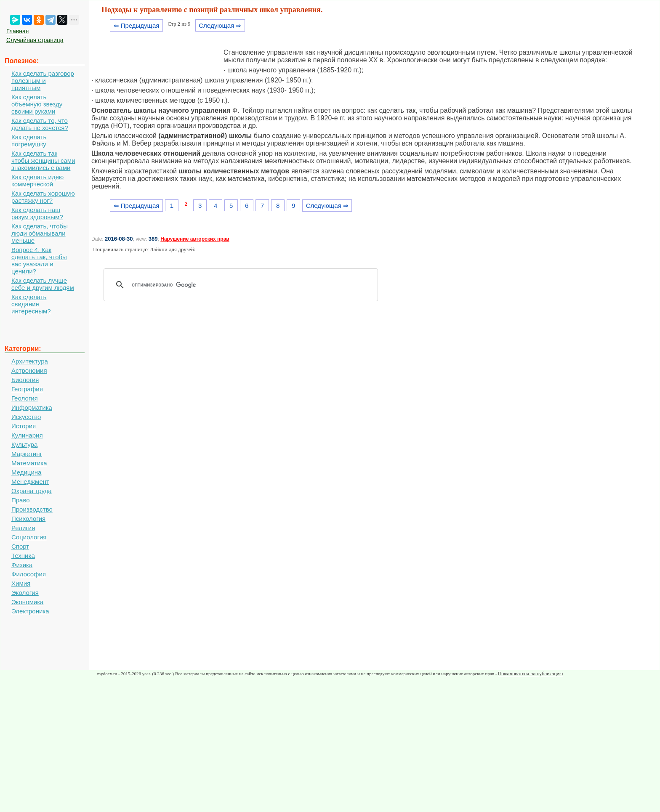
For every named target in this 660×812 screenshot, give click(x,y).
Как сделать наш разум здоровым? (37, 213)
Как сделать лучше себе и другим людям (43, 284)
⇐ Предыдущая (137, 25)
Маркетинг (27, 454)
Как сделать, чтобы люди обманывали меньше (40, 233)
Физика (22, 565)
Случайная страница (35, 40)
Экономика (27, 602)
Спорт (20, 546)
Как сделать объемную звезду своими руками (37, 104)
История (24, 426)
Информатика (32, 407)
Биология (25, 380)
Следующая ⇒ (220, 25)
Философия (29, 574)
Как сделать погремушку (29, 141)
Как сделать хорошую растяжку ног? (43, 197)
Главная (17, 31)
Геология (25, 398)
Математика (29, 463)
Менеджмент (30, 482)
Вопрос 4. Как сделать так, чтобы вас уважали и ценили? (39, 260)
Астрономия (29, 370)
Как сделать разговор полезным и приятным (43, 81)
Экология (25, 593)
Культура (24, 444)
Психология (28, 519)
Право (21, 500)
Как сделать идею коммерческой (37, 180)
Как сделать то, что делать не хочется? (40, 124)
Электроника (30, 611)
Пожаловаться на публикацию (530, 674)
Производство (32, 509)
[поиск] (244, 285)
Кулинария (27, 435)
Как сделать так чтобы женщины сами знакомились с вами (43, 161)
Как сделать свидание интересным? (31, 304)
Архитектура (30, 361)
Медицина (26, 472)
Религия (23, 528)
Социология (29, 537)
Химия (21, 583)
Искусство (26, 417)
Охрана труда (32, 491)
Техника (23, 556)
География (27, 389)
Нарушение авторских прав (195, 239)
